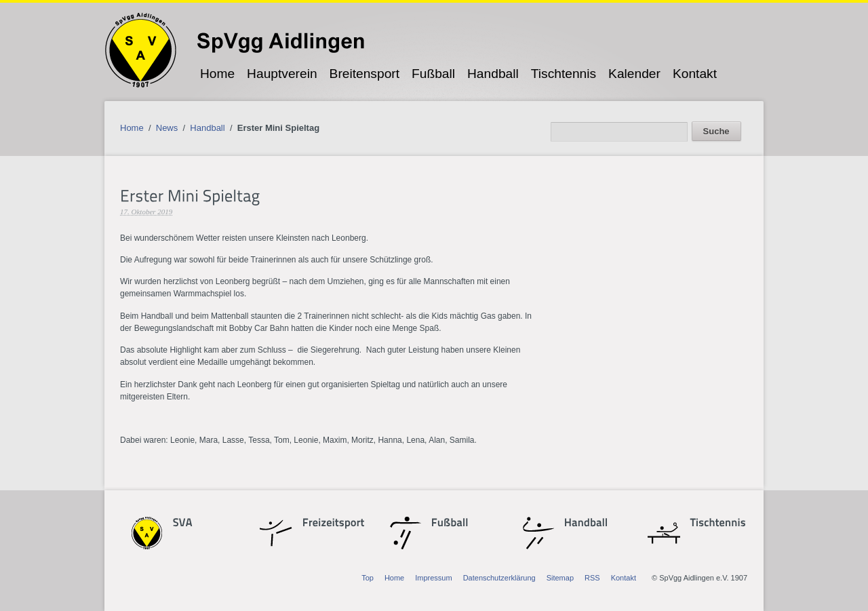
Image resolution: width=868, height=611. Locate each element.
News (167, 128)
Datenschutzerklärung (499, 578)
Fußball (433, 74)
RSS (592, 578)
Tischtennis (564, 74)
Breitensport (364, 74)
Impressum (433, 578)
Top (368, 578)
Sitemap (560, 578)
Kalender (634, 74)
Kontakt (695, 74)
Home (217, 74)
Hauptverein (282, 74)
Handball (493, 74)
